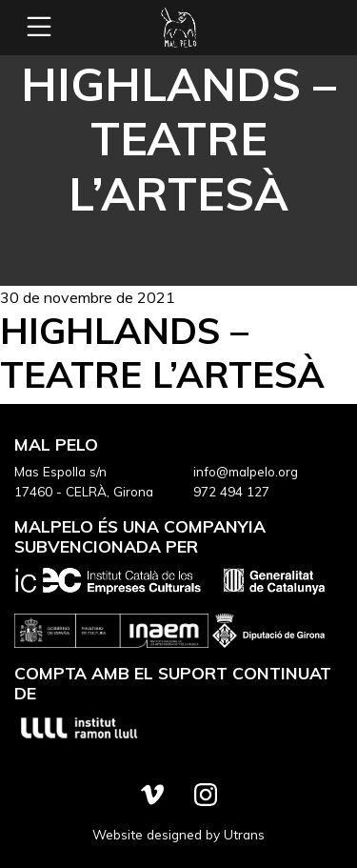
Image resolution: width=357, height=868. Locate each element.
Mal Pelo (179, 28)
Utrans (244, 834)
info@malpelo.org (246, 471)
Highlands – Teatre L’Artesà (162, 352)
